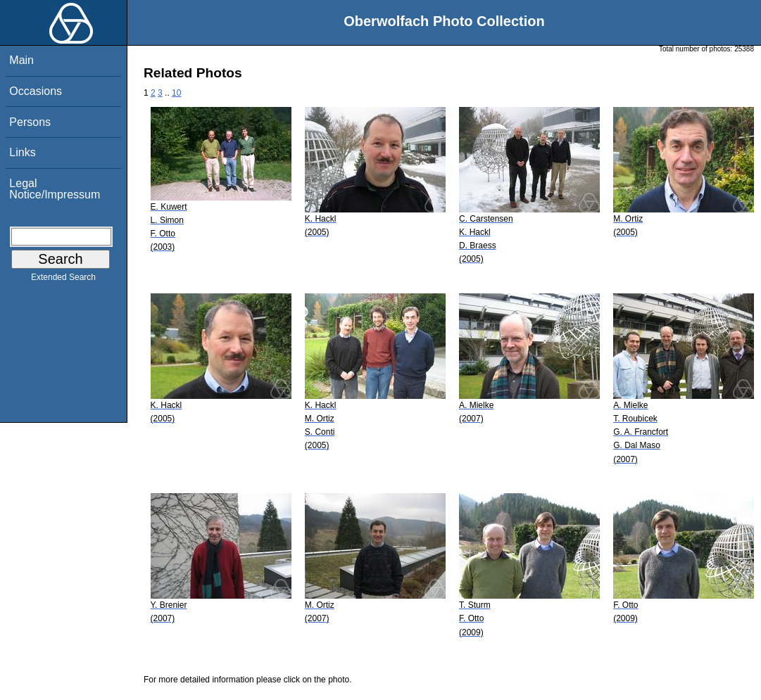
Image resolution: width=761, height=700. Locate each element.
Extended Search (63, 280)
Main (21, 60)
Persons (30, 122)
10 (176, 93)
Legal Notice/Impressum (55, 189)
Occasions (36, 91)
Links (22, 152)
